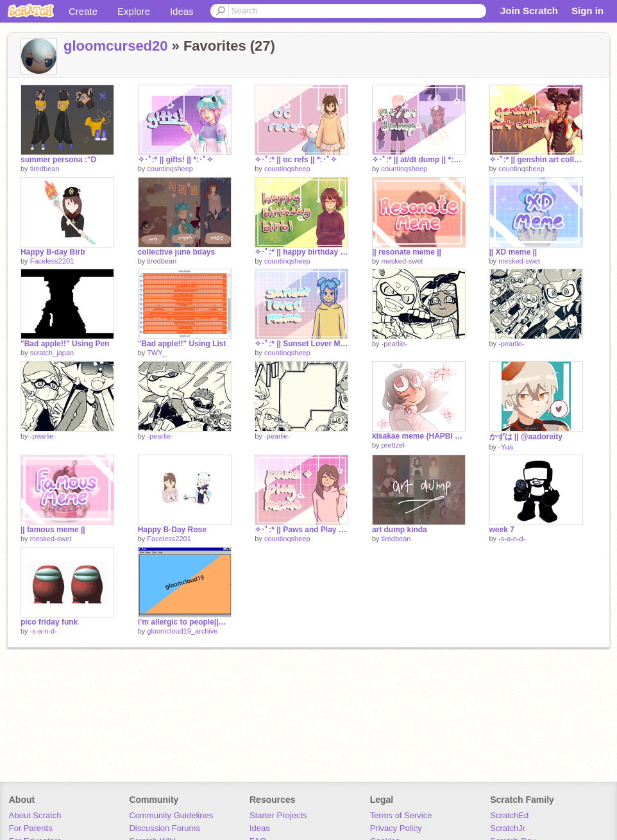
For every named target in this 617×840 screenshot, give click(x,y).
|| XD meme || (513, 252)
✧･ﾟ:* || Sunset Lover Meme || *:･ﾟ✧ (301, 344)
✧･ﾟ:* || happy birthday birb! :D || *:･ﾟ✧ (301, 252)
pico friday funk (49, 622)
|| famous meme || (53, 530)
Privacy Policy (396, 828)
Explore (134, 11)
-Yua (506, 447)
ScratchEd (509, 815)
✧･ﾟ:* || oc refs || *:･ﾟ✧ (295, 160)
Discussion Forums (165, 828)
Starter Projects (278, 815)
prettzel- (394, 445)
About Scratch (35, 815)
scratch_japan (52, 353)
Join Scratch (529, 11)
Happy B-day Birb (53, 252)
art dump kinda (400, 530)
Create (83, 11)
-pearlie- (394, 344)
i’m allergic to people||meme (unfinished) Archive (185, 622)
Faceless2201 (52, 261)
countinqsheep (170, 169)
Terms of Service (401, 815)
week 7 (502, 530)
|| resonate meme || (407, 252)
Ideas (182, 11)
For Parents (31, 828)
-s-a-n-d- (512, 539)
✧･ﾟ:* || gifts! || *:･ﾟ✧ (175, 160)
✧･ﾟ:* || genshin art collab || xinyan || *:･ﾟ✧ (536, 160)
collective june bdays (177, 252)
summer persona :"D (58, 160)
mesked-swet (402, 261)
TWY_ (157, 353)
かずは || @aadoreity (526, 437)
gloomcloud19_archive (182, 631)
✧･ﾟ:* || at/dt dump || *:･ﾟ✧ (419, 160)
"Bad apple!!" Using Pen (65, 344)
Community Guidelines (171, 815)
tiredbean (45, 169)
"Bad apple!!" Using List (182, 344)
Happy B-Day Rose (172, 530)
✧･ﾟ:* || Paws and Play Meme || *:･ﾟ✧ (301, 530)
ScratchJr (508, 828)
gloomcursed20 (116, 46)
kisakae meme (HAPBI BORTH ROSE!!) (419, 436)
